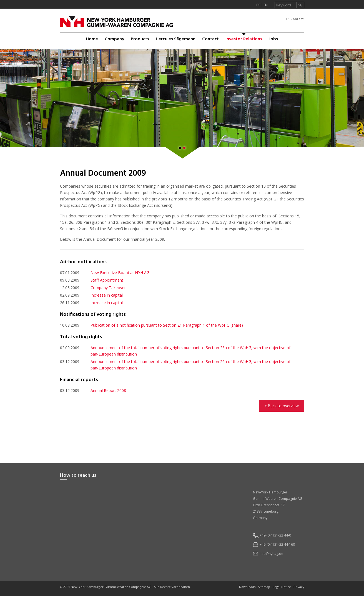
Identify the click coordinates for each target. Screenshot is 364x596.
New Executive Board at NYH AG (120, 273)
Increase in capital (107, 295)
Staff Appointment (107, 280)
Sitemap (264, 587)
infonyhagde (271, 554)
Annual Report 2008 (108, 390)
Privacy (299, 587)
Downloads (247, 587)
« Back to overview (282, 406)
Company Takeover (108, 288)
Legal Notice (282, 587)
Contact (297, 19)
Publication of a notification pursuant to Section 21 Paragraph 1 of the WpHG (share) (167, 325)
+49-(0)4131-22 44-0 (275, 535)
